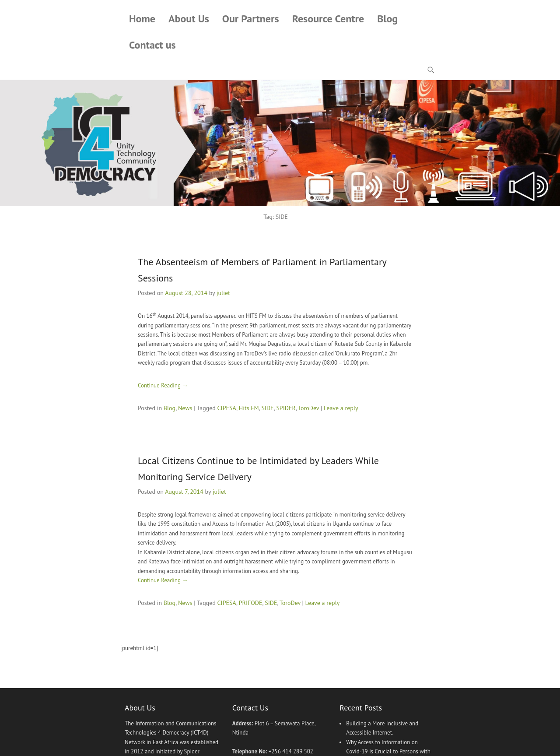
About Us (189, 19)
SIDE (267, 408)
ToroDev (308, 408)
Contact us (152, 45)
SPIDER (286, 408)
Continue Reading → (163, 385)
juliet (223, 293)
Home (142, 19)
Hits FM (249, 408)
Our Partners (251, 19)
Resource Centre (328, 19)
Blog (387, 19)
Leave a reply (341, 408)
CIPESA (227, 408)
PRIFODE (251, 603)
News (185, 408)
